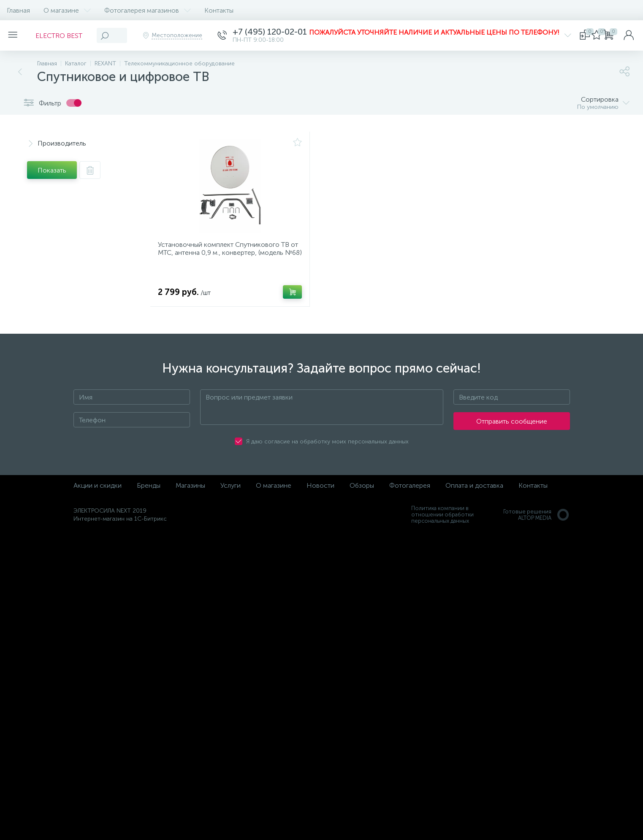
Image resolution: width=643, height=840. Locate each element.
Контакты (219, 10)
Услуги (231, 491)
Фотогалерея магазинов (148, 10)
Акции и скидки (98, 491)
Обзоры (362, 491)
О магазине (67, 10)
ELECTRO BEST (64, 36)
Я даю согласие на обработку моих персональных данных (327, 447)
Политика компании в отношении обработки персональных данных (442, 520)
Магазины (190, 491)
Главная (18, 10)
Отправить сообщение (512, 427)
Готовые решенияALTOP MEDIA (537, 520)
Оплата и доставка (474, 491)
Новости (320, 491)
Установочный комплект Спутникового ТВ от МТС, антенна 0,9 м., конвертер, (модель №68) (228, 255)
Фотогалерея (410, 491)
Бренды (149, 491)
